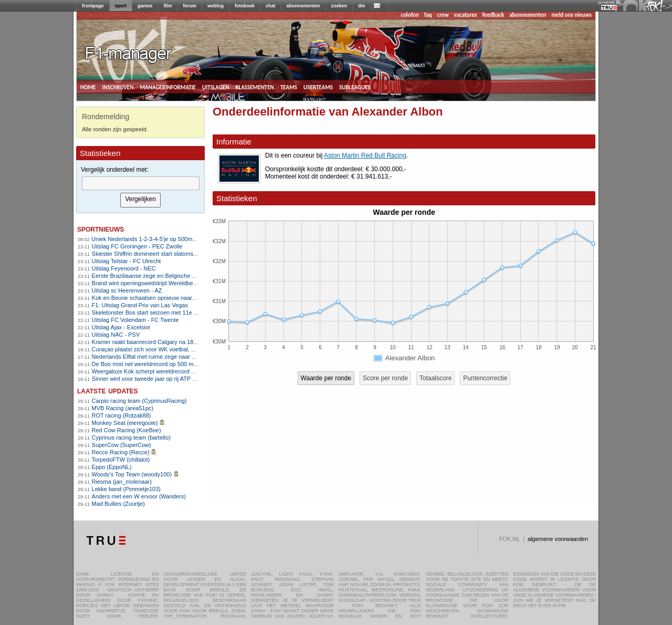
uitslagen (216, 87)
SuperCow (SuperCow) (122, 445)
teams (289, 87)
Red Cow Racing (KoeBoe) (127, 430)
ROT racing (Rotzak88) (122, 415)
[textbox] (141, 183)
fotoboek (245, 6)
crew (443, 15)
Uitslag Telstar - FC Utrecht (127, 261)
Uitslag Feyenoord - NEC (124, 268)
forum (190, 6)
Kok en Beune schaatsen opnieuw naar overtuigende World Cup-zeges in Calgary (197, 298)
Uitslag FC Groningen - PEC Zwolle (137, 246)
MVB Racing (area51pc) (123, 408)
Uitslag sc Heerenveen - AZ (127, 290)
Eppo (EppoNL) (112, 467)
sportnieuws (101, 229)
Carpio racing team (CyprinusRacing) (139, 401)
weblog (216, 6)
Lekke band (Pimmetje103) (126, 489)
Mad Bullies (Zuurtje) (118, 504)
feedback (493, 15)
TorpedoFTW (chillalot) (121, 460)
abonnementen (303, 6)
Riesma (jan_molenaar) (122, 482)
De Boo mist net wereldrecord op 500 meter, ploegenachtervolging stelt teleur (191, 364)
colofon (410, 15)
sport (121, 6)
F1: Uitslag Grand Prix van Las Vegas (140, 305)
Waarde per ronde (326, 378)
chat (271, 6)
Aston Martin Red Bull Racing (365, 155)
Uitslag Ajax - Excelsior (121, 327)
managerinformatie (168, 87)
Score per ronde (385, 378)
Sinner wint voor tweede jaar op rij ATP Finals (150, 379)
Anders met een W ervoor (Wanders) (139, 496)
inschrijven (118, 87)
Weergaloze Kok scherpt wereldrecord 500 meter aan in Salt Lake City (182, 371)
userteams (318, 87)
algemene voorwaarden (558, 539)
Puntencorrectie (485, 378)
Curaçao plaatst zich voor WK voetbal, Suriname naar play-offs (172, 349)
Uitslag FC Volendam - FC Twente (135, 320)
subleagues (355, 87)
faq (428, 15)
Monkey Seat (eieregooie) (125, 423)
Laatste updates (108, 390)
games (145, 6)
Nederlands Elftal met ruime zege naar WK (146, 357)
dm (362, 6)
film (168, 6)
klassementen (254, 87)
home (88, 87)
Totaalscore (435, 378)
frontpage (93, 6)
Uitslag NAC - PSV (116, 335)
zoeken (339, 6)
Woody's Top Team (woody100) (132, 474)
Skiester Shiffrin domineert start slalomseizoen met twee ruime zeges (180, 254)
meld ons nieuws (571, 15)
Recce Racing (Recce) (121, 452)
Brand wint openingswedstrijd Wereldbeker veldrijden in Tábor (171, 283)
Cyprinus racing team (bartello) (131, 437)
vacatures (466, 15)
